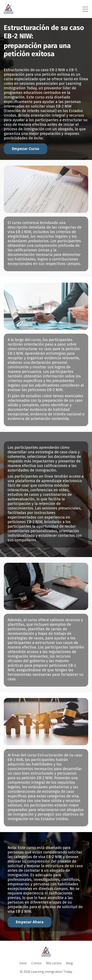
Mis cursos (54, 963)
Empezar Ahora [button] (30, 922)
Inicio (23, 963)
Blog (69, 963)
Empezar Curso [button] (26, 149)
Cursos (36, 963)
